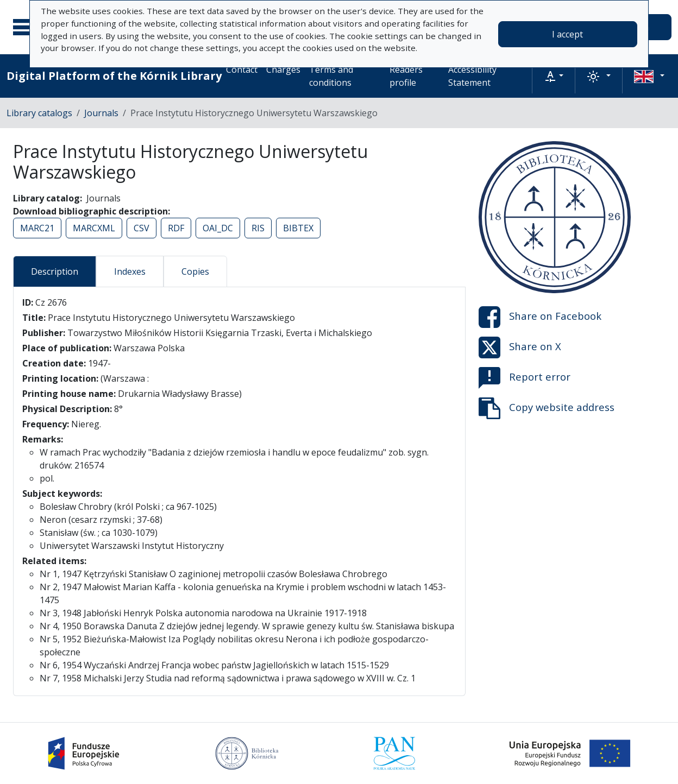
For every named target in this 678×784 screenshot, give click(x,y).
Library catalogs (39, 113)
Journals (101, 113)
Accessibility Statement (472, 76)
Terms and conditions (331, 76)
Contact (242, 69)
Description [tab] (55, 271)
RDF (176, 228)
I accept (567, 34)
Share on (540, 317)
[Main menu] (27, 27)
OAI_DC (218, 228)
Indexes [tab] (130, 271)
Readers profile (406, 76)
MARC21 (37, 228)
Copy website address (547, 408)
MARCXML (94, 228)
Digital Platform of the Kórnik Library (114, 76)
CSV (142, 228)
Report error (525, 378)
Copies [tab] (195, 271)
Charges (283, 69)
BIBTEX (298, 228)
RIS (258, 228)
